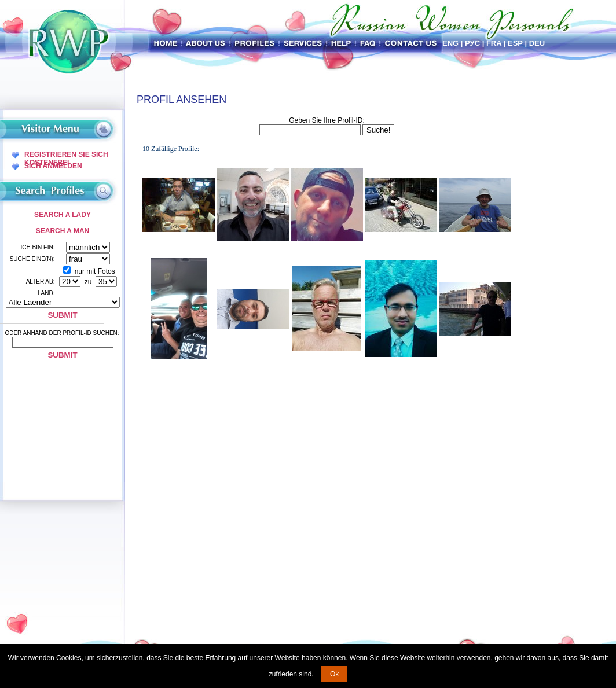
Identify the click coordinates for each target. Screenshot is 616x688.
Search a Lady (63, 215)
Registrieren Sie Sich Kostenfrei (66, 154)
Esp (515, 43)
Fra (494, 43)
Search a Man (63, 231)
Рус (472, 43)
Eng (450, 43)
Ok (334, 674)
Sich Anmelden (53, 166)
